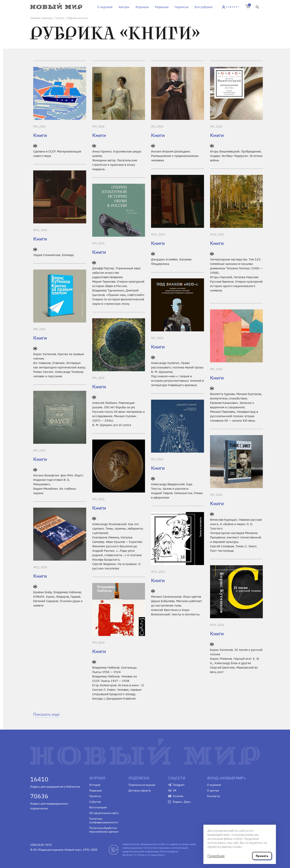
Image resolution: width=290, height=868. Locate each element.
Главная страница (41, 18)
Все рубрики (204, 7)
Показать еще (46, 714)
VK (175, 790)
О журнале (105, 7)
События (95, 802)
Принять (262, 856)
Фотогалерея (98, 807)
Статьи (60, 18)
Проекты (95, 796)
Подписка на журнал (142, 785)
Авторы (124, 7)
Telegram (179, 785)
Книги (40, 135)
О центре (213, 790)
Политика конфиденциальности (104, 820)
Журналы (142, 7)
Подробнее (216, 856)
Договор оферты (140, 790)
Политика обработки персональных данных (104, 830)
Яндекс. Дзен (182, 802)
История (95, 785)
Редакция (162, 7)
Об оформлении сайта (104, 813)
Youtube (178, 796)
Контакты (213, 796)
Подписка (182, 7)
